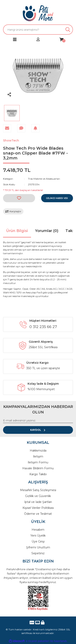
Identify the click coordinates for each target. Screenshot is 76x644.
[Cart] (61, 40)
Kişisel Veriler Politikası (38, 508)
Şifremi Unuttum (38, 547)
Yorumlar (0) (47, 231)
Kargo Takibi (38, 474)
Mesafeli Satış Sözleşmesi (38, 490)
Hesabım (38, 530)
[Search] (38, 30)
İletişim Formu (38, 462)
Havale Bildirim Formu (38, 468)
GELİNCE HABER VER (57, 198)
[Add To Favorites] (19, 198)
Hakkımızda (38, 451)
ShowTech (11, 140)
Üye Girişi (38, 541)
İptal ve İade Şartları (38, 502)
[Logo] (38, 13)
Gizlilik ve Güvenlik (38, 496)
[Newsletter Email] (38, 421)
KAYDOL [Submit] (38, 430)
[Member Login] (38, 40)
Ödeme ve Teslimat (38, 514)
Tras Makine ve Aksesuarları (44, 179)
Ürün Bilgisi (17, 231)
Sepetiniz (38, 553)
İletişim (38, 456)
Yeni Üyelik (38, 536)
